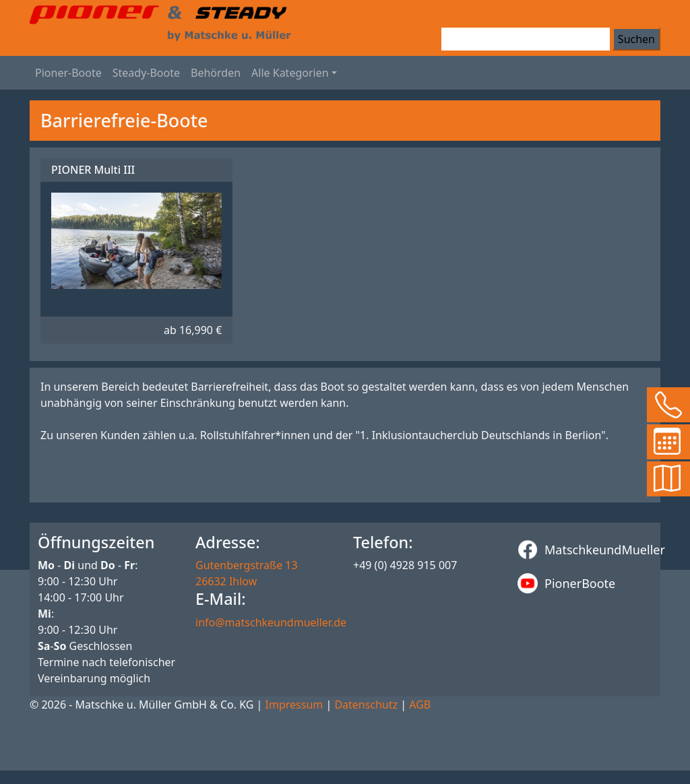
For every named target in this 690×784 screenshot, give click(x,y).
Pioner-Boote (68, 73)
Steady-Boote (146, 73)
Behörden (216, 73)
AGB (420, 705)
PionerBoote (566, 583)
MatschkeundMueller (585, 550)
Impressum (294, 705)
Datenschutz (366, 705)
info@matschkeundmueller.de (271, 622)
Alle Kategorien (290, 73)
